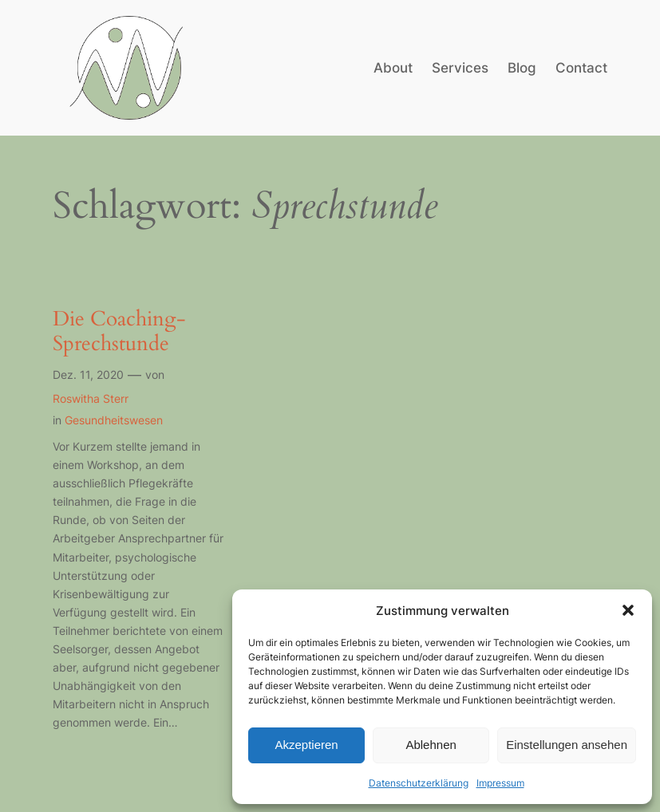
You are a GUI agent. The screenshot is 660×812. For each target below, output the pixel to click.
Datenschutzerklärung (419, 783)
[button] (628, 610)
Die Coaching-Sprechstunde (119, 332)
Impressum (500, 783)
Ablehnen (431, 745)
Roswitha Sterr (91, 398)
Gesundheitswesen (114, 420)
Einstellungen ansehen (567, 745)
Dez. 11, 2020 (88, 374)
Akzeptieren (306, 745)
